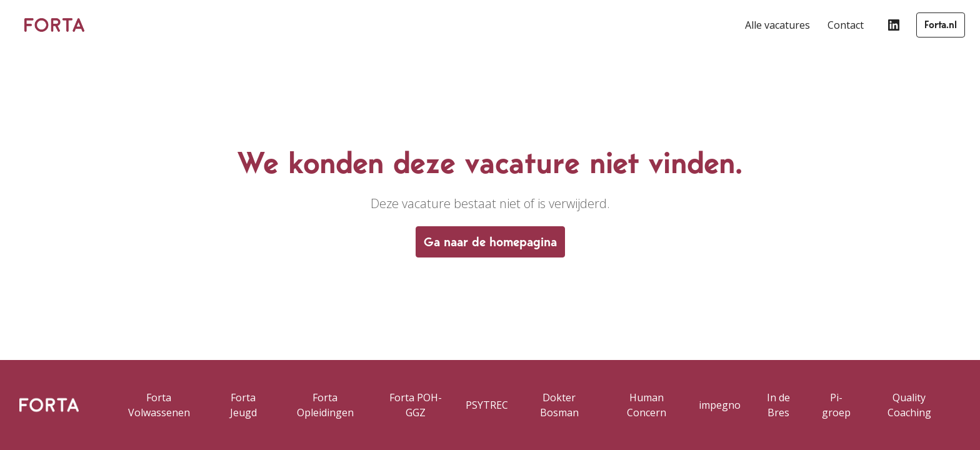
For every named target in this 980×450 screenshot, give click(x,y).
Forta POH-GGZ (416, 405)
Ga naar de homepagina (490, 242)
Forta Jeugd (243, 405)
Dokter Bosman (559, 405)
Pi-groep (836, 405)
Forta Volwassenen (159, 405)
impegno (720, 405)
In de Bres (778, 405)
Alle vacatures (777, 25)
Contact (846, 25)
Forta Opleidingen (325, 405)
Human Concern (647, 405)
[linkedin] (894, 25)
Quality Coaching (909, 405)
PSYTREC (487, 405)
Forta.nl (941, 25)
